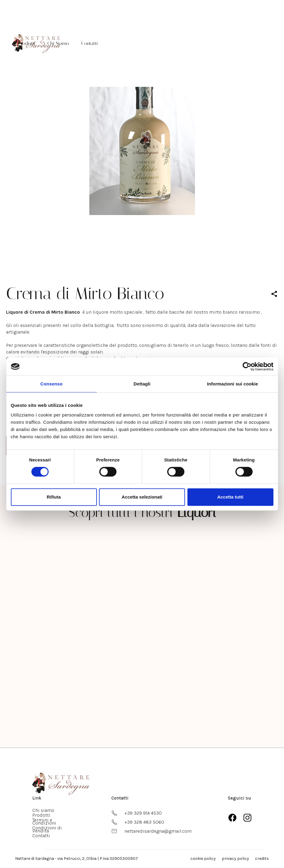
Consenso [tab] (51, 384)
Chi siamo (43, 810)
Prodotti (27, 43)
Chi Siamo (58, 43)
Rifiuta (54, 497)
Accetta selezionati (142, 497)
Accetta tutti (230, 497)
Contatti (89, 43)
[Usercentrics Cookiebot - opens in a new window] (247, 366)
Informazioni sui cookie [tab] (233, 384)
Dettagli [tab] (142, 384)
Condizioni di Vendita (47, 829)
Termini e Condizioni (44, 821)
